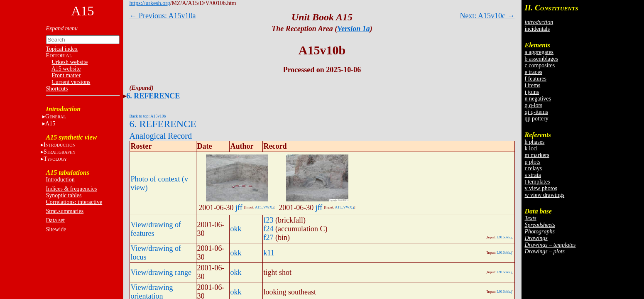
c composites (540, 65)
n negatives (538, 99)
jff (239, 208)
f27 (269, 238)
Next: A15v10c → (487, 16)
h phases (535, 142)
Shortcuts (57, 89)
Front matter (66, 75)
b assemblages (541, 59)
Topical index (62, 49)
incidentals (537, 29)
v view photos (541, 188)
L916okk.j (504, 237)
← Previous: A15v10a (163, 16)
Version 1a (354, 29)
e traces (534, 72)
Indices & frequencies (72, 189)
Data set (55, 220)
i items (533, 85)
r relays (534, 168)
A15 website (66, 69)
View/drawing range (161, 272)
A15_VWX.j (264, 207)
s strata (533, 175)
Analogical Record (161, 136)
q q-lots (534, 105)
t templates (537, 182)
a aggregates (539, 52)
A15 (50, 124)
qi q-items (536, 112)
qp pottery (537, 119)
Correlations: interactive (74, 202)
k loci (531, 148)
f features (536, 79)
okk (236, 229)
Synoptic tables (64, 195)
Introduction (60, 180)
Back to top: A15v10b (148, 116)
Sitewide (56, 229)
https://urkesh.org (150, 3)
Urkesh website (70, 62)
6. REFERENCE (153, 96)
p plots (533, 162)
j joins (532, 92)
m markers (537, 155)
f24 (269, 229)
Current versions (71, 82)
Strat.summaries (65, 211)
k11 (269, 253)
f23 (269, 220)
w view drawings (545, 195)
